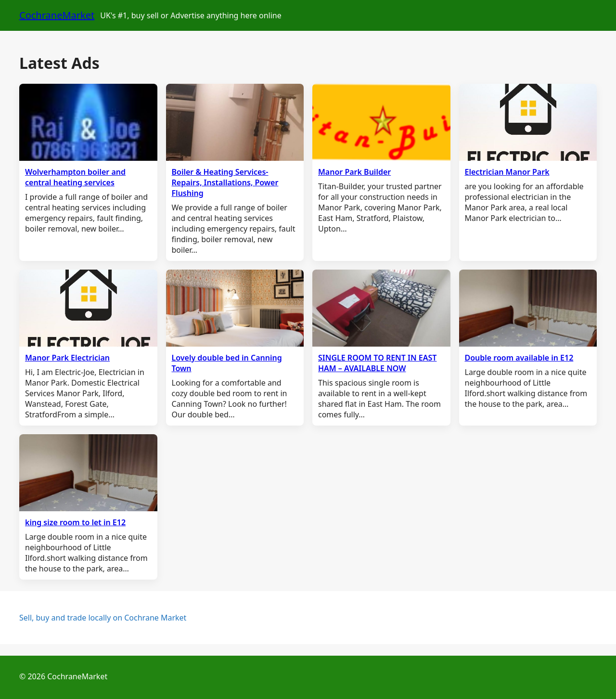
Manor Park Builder (354, 172)
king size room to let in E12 (75, 522)
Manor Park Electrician (67, 358)
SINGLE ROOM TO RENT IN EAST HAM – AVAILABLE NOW (377, 363)
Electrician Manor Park (507, 172)
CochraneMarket (57, 15)
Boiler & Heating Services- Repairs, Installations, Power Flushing (225, 182)
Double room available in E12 (519, 358)
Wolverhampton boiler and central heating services (75, 177)
